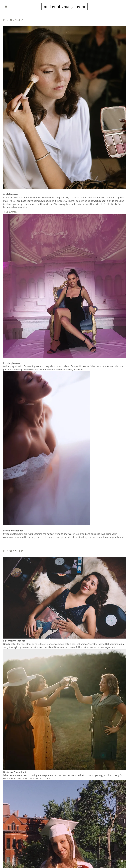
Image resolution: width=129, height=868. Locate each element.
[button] (12, 7)
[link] (64, 7)
